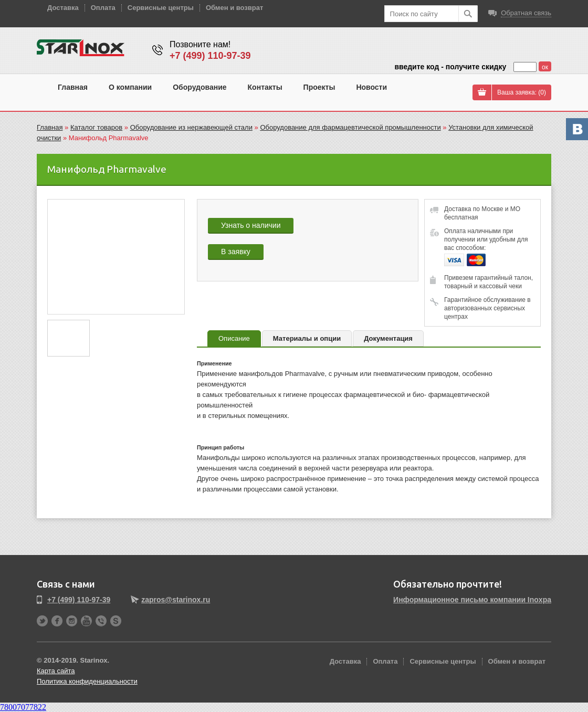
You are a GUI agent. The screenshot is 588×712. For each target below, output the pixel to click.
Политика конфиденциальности (87, 681)
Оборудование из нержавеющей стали (191, 127)
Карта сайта (56, 671)
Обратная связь (526, 13)
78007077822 (23, 707)
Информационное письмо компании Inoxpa (472, 600)
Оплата (103, 8)
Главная (73, 87)
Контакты (265, 87)
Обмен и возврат (234, 8)
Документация (388, 338)
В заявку (236, 252)
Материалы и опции (307, 338)
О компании (130, 87)
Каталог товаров (96, 127)
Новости (371, 87)
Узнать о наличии (251, 225)
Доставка (63, 8)
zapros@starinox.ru (176, 600)
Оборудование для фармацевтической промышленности (350, 127)
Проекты (319, 87)
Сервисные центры (161, 8)
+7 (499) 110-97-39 (210, 56)
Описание (234, 338)
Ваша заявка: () (522, 92)
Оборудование (199, 87)
